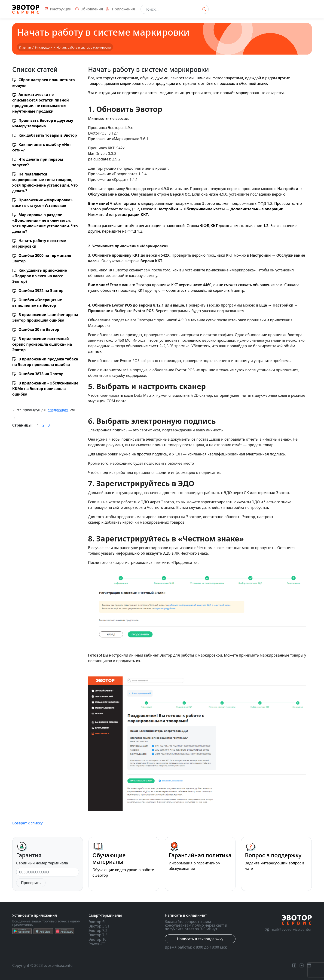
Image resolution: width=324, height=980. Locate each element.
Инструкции (58, 9)
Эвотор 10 (98, 939)
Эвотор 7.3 (98, 935)
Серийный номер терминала (42, 863)
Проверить (31, 883)
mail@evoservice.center (288, 929)
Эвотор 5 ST (99, 926)
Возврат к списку (28, 823)
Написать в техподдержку (200, 939)
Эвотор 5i (97, 922)
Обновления (89, 9)
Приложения (121, 9)
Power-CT (97, 944)
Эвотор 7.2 (98, 931)
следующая (58, 410)
